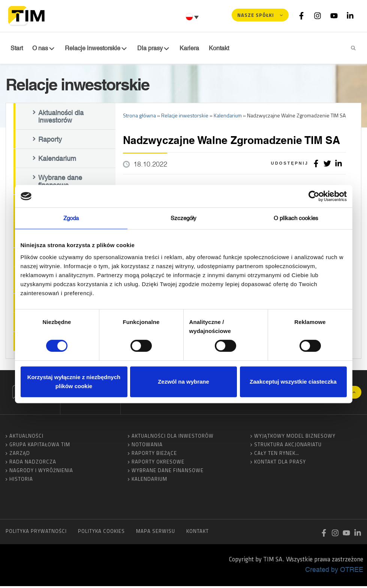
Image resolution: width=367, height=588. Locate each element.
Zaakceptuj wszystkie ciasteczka (293, 382)
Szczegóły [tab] (184, 218)
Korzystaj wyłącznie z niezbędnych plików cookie (74, 382)
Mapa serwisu (156, 533)
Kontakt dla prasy (280, 463)
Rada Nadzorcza (33, 463)
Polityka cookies (101, 533)
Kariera (181, 48)
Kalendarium (57, 160)
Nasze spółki (256, 15)
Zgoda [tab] (71, 218)
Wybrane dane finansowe (60, 183)
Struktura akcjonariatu (288, 446)
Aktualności (26, 438)
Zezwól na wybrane (183, 382)
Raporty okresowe (158, 463)
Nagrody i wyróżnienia (41, 472)
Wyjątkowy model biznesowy (295, 438)
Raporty (50, 141)
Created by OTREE (334, 571)
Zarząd (20, 455)
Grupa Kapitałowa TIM (40, 446)
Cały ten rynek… (277, 455)
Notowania (147, 446)
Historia (21, 481)
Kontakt (208, 48)
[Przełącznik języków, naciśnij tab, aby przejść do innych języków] (193, 17)
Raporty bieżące (154, 455)
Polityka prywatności (36, 533)
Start (16, 48)
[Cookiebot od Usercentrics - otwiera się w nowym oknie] (314, 196)
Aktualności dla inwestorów (61, 118)
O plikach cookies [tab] (296, 218)
